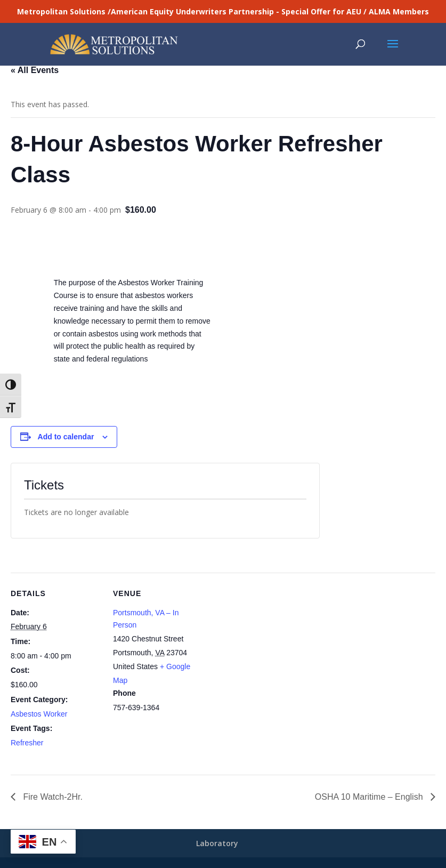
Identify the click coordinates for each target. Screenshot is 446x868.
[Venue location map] (271, 646)
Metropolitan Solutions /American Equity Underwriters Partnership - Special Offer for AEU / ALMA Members (223, 11)
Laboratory (217, 843)
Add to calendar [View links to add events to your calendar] (66, 437)
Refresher (27, 743)
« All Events (35, 70)
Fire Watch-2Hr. (52, 797)
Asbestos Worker (39, 714)
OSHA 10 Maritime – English (370, 797)
